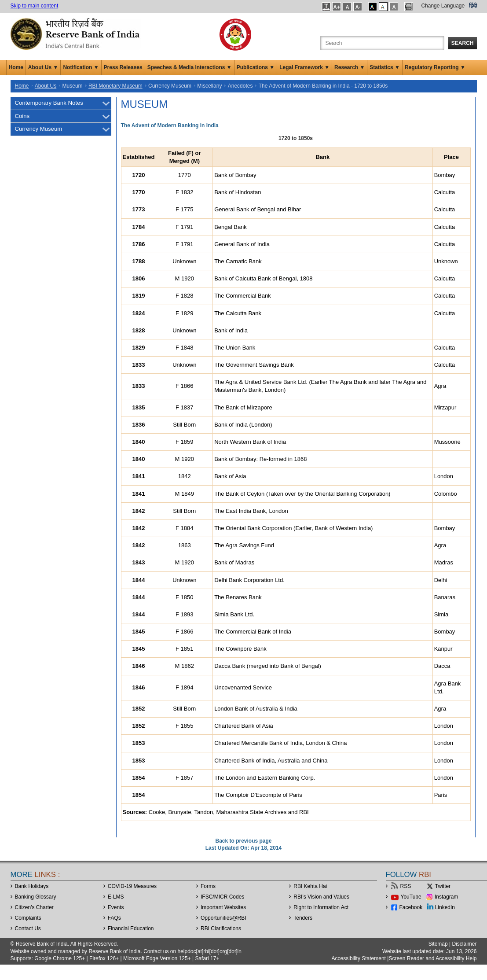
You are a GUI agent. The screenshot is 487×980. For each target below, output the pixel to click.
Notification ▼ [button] (81, 67)
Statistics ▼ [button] (385, 67)
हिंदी (473, 6)
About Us (46, 86)
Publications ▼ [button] (256, 67)
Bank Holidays (32, 886)
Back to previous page (243, 841)
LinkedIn (445, 907)
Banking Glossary (36, 897)
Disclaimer (464, 944)
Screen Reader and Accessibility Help (432, 958)
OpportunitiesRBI (223, 918)
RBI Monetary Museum (115, 86)
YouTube (411, 897)
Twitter (443, 886)
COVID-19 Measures (132, 886)
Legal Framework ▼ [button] (304, 67)
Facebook (411, 907)
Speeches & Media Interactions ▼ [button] (190, 67)
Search (463, 43)
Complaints (28, 918)
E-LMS (116, 897)
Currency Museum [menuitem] (39, 129)
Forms (208, 886)
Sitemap (438, 944)
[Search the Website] (382, 43)
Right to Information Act (321, 907)
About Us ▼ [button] (43, 67)
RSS (406, 886)
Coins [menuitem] (22, 116)
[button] (326, 7)
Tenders (303, 918)
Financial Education (131, 928)
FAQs (114, 918)
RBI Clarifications (221, 928)
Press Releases (123, 67)
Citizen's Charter (34, 907)
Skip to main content (35, 6)
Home (16, 67)
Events (116, 907)
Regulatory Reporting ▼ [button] (435, 67)
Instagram (446, 897)
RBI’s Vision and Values (321, 897)
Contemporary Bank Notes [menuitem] (49, 103)
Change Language (443, 6)
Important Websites (223, 907)
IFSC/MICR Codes (222, 897)
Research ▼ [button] (350, 67)
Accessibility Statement (359, 958)
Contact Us (28, 928)
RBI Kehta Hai (310, 886)
